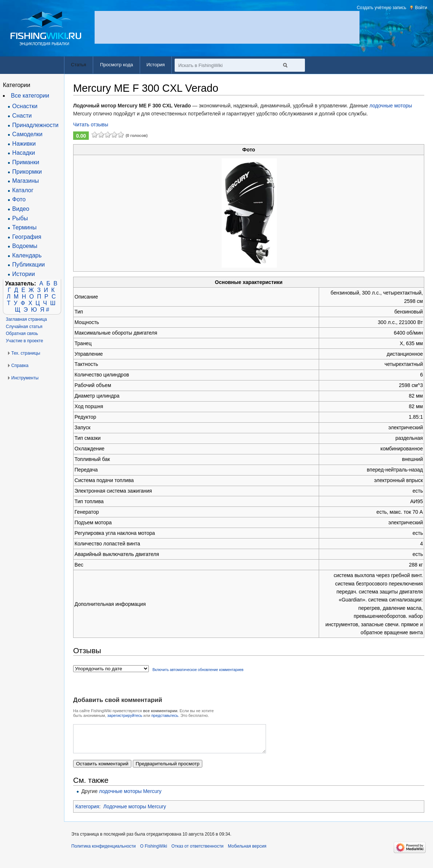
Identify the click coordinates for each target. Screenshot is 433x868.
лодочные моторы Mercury (130, 797)
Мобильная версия (247, 852)
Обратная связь (22, 334)
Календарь (27, 255)
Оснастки (25, 106)
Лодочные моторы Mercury (135, 812)
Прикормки (27, 172)
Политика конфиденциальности (104, 852)
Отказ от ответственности (197, 852)
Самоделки (27, 134)
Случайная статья (24, 327)
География (27, 237)
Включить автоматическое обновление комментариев (198, 670)
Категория (87, 812)
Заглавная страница (26, 319)
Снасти (22, 116)
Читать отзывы (91, 125)
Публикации (29, 265)
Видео (21, 209)
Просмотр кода (117, 65)
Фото (19, 199)
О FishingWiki (154, 852)
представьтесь (165, 715)
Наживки (24, 144)
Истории (24, 274)
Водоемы (25, 246)
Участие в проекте (24, 341)
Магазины (26, 181)
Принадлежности (35, 125)
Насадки (24, 153)
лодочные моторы (391, 106)
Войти (421, 8)
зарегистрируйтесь (125, 715)
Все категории (30, 96)
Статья (79, 65)
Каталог (23, 190)
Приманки (26, 162)
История (156, 65)
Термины (25, 227)
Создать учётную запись (381, 8)
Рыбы (20, 218)
